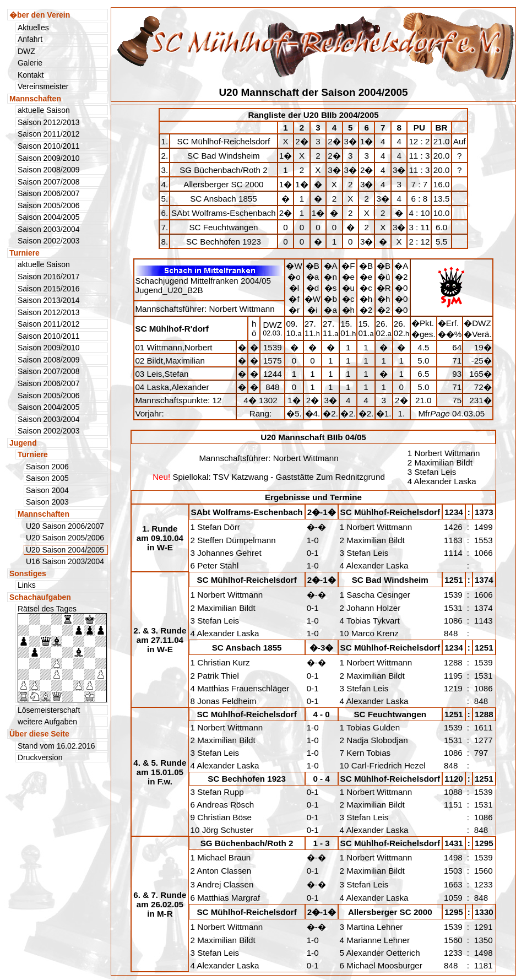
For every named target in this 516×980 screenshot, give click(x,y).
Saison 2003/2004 (49, 229)
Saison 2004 (47, 490)
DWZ (26, 51)
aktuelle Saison (44, 110)
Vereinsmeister (43, 86)
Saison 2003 (47, 502)
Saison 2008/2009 (49, 170)
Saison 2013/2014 (49, 300)
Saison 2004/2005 (49, 217)
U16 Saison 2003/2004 (65, 561)
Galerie (30, 63)
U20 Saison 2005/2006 (65, 538)
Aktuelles (33, 28)
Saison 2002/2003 (49, 241)
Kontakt (31, 75)
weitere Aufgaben (47, 722)
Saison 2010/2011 (49, 146)
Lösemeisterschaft (49, 710)
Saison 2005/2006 (49, 205)
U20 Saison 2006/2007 (65, 526)
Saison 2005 (47, 478)
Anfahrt (30, 39)
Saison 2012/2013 (49, 122)
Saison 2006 (47, 467)
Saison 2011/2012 (49, 134)
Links (27, 585)
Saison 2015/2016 (49, 289)
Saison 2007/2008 (49, 182)
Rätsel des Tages (62, 653)
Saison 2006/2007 (49, 193)
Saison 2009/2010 (49, 158)
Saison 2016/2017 (49, 277)
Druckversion (40, 757)
